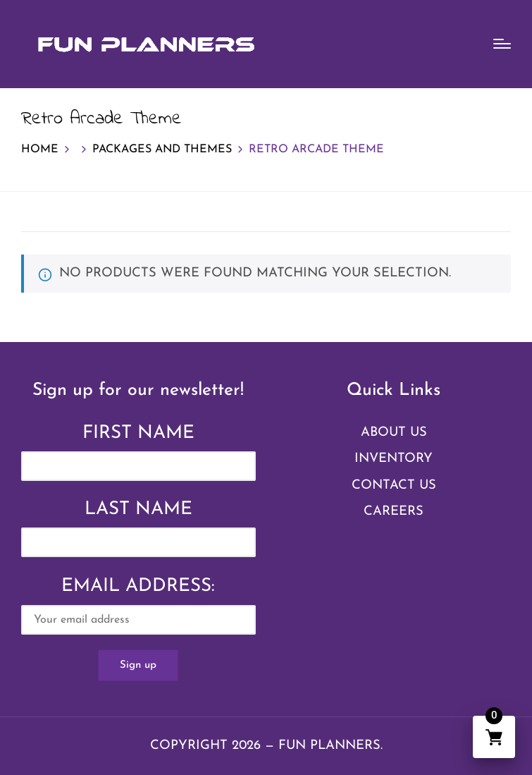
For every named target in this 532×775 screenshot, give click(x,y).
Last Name (138, 509)
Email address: (138, 606)
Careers (394, 512)
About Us (394, 433)
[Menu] (502, 44)
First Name (138, 433)
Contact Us (394, 486)
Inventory (394, 459)
